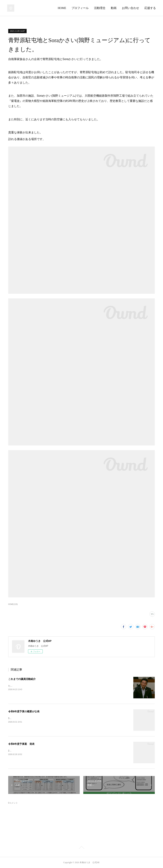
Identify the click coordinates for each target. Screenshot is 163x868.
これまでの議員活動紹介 (22, 679)
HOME (62, 8)
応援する (150, 8)
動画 (114, 8)
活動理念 (100, 8)
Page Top (81, 848)
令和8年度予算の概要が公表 (24, 711)
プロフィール (80, 8)
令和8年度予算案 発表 (21, 744)
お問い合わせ (130, 8)
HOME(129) (13, 604)
